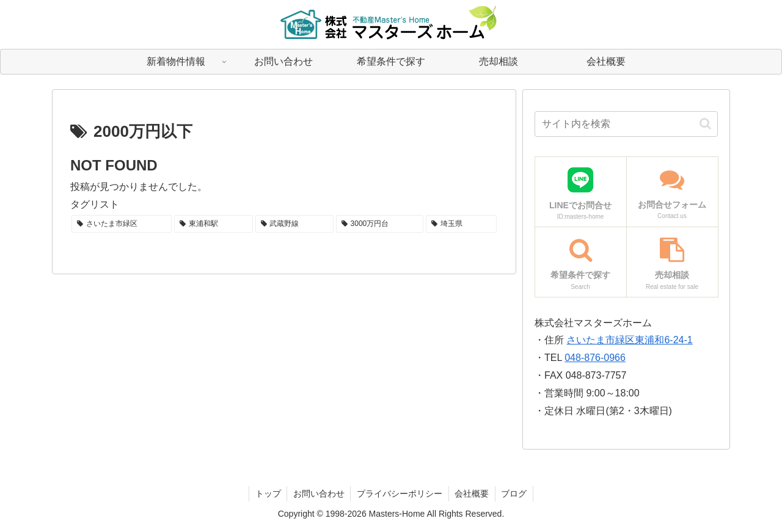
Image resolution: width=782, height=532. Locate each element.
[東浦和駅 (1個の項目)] (213, 224)
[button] (705, 124)
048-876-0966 (595, 358)
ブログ (515, 494)
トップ (267, 494)
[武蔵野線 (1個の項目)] (294, 224)
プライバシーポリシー (400, 494)
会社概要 (472, 494)
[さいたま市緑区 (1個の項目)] (122, 224)
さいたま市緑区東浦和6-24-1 (629, 340)
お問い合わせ (318, 494)
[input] (626, 124)
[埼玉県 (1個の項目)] (461, 224)
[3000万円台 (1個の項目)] (380, 224)
